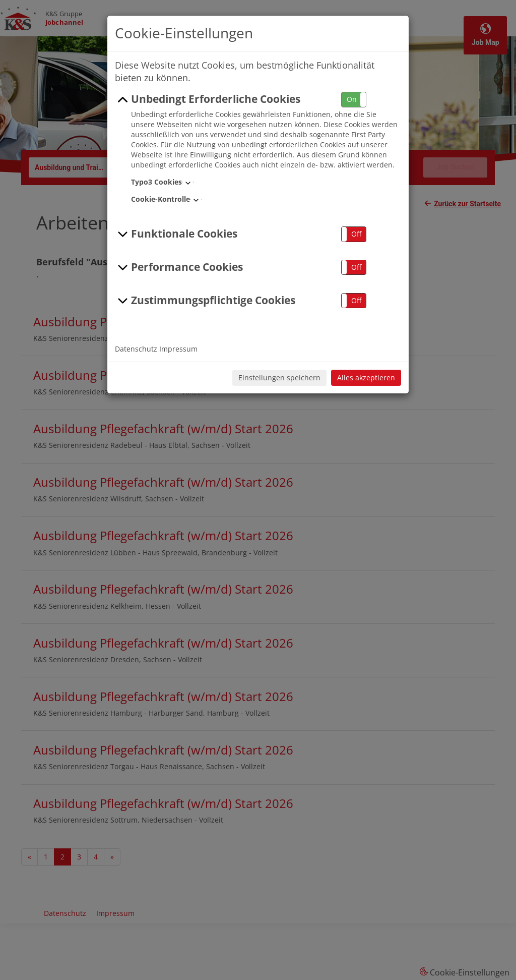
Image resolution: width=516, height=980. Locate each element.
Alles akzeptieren (366, 378)
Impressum (178, 349)
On (352, 99)
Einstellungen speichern (279, 378)
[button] (354, 100)
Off (356, 234)
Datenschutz (136, 349)
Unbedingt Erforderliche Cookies (208, 99)
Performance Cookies (179, 267)
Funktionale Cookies (176, 234)
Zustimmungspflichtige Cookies (205, 301)
